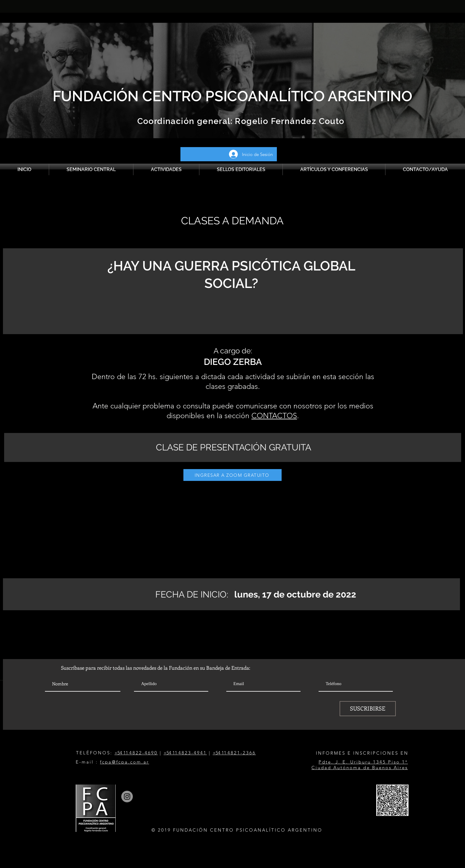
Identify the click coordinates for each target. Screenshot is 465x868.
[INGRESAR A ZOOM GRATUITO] (233, 475)
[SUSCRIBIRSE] (368, 709)
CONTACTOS (274, 416)
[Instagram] (127, 797)
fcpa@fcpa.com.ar (125, 762)
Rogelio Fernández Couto (289, 121)
